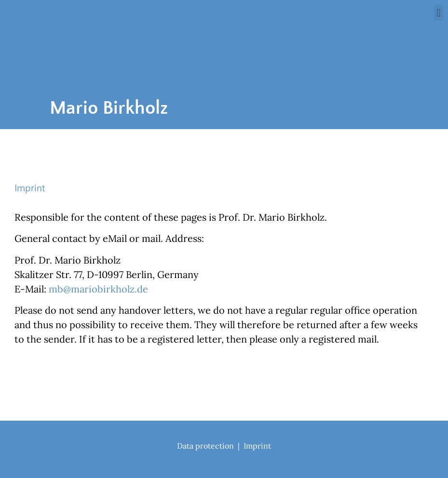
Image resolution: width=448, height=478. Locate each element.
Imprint (257, 446)
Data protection (205, 446)
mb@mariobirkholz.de (98, 289)
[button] (439, 13)
